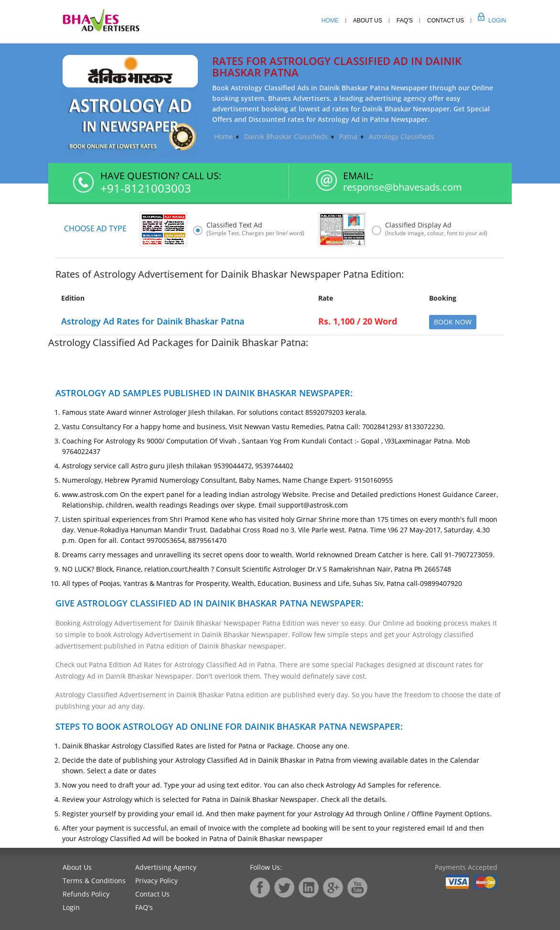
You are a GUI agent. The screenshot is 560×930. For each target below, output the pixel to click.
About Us (368, 21)
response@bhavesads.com (403, 187)
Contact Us (446, 21)
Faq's (405, 21)
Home (330, 21)
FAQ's (144, 907)
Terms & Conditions (94, 881)
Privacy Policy (156, 881)
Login (487, 21)
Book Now (453, 322)
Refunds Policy (86, 894)
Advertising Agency (166, 867)
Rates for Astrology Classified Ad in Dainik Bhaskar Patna (337, 66)
